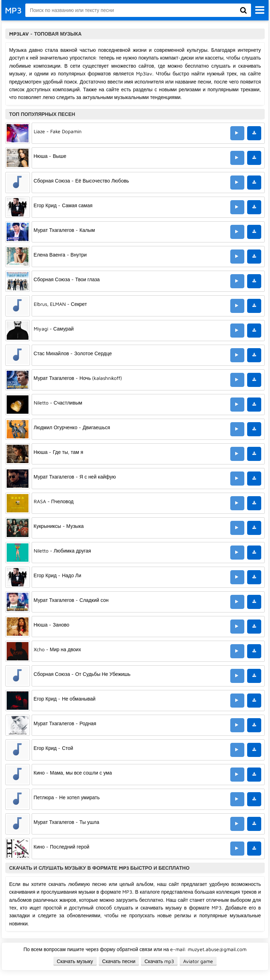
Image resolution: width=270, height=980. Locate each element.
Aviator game (198, 961)
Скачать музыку (75, 961)
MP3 (13, 10)
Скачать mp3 (159, 961)
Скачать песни (119, 961)
